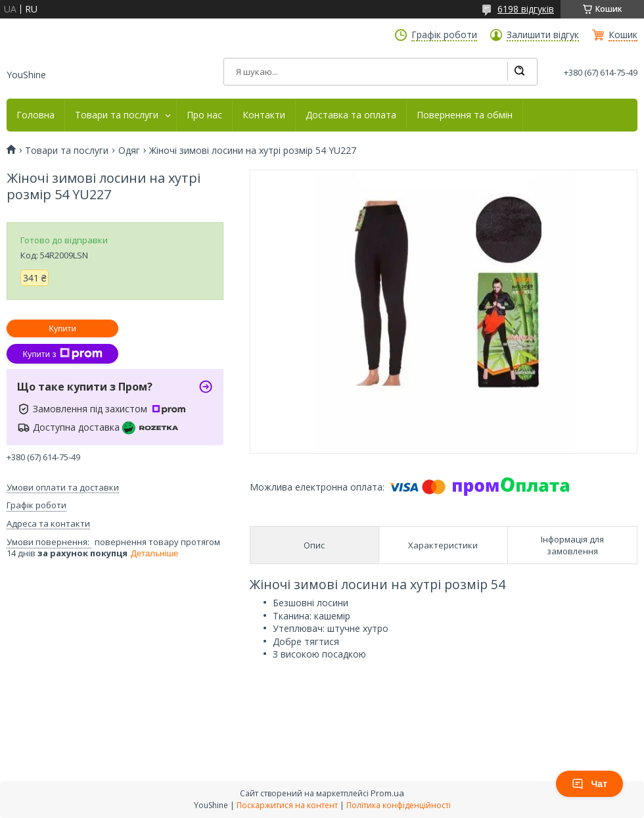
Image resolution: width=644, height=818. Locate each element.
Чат (589, 784)
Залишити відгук (543, 35)
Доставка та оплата (351, 115)
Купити (62, 328)
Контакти (264, 115)
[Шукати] (519, 72)
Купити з (62, 354)
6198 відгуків (526, 9)
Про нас (204, 115)
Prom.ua (387, 793)
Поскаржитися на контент (287, 805)
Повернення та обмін (465, 115)
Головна (35, 115)
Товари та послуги (117, 115)
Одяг (129, 151)
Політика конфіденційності (399, 805)
